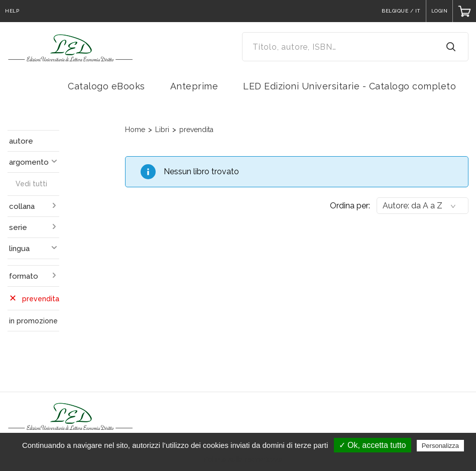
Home (135, 130)
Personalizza (440, 446)
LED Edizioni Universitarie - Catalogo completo (349, 86)
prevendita (196, 130)
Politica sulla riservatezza (243, 459)
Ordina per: (350, 206)
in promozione (33, 321)
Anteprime (194, 86)
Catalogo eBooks (106, 86)
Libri (162, 130)
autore (21, 141)
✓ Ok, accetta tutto (373, 445)
